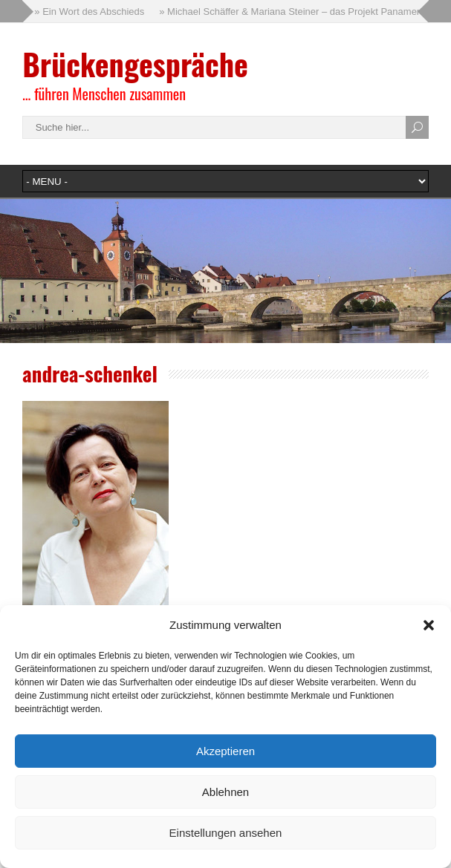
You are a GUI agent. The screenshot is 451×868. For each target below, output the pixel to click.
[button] (429, 625)
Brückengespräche (135, 64)
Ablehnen (225, 792)
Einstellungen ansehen (226, 833)
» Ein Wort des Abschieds (89, 12)
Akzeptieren (225, 751)
